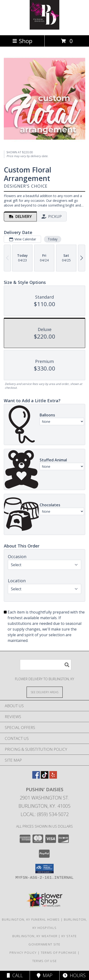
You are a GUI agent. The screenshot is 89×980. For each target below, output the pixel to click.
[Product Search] (46, 665)
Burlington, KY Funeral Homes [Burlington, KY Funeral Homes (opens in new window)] (31, 919)
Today (53, 239)
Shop (22, 41)
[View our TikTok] (45, 777)
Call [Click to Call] (15, 975)
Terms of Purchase (59, 953)
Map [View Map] (45, 975)
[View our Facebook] (36, 777)
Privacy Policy (23, 953)
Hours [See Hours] (74, 975)
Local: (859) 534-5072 (45, 814)
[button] (44, 869)
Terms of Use (45, 961)
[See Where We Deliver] (45, 692)
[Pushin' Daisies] (44, 28)
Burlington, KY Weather (35, 936)
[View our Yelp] (53, 777)
